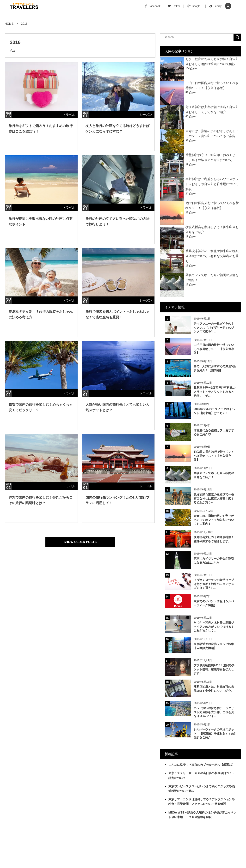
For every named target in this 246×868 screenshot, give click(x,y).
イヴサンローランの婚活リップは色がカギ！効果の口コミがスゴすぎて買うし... (214, 584)
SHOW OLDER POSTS (80, 542)
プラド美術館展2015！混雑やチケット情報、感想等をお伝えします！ (214, 669)
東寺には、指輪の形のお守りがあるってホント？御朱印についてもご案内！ (214, 520)
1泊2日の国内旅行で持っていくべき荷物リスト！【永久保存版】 (214, 456)
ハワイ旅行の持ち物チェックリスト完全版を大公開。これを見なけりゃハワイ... (214, 712)
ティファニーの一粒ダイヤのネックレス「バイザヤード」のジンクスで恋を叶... (214, 328)
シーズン (146, 115)
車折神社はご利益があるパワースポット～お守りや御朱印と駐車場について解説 (212, 184)
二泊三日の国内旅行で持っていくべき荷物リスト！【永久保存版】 (214, 349)
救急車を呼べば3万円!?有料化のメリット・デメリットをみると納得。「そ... (215, 392)
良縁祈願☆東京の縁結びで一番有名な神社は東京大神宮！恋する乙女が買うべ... (214, 499)
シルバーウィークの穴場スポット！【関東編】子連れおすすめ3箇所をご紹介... (215, 734)
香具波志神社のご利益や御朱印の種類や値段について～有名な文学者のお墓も (212, 256)
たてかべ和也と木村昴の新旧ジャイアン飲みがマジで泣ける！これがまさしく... (214, 627)
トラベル (69, 115)
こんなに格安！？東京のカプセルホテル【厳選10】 (202, 765)
